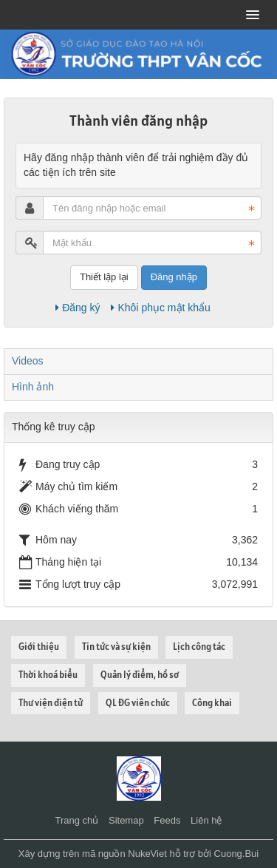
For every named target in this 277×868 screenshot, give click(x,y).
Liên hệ (206, 820)
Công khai (212, 703)
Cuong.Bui (237, 854)
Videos (28, 361)
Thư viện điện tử (51, 703)
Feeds (167, 820)
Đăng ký (78, 308)
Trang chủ (77, 820)
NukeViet (147, 854)
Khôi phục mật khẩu (160, 308)
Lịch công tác (199, 647)
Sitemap (126, 820)
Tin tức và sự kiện (116, 647)
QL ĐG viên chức (138, 703)
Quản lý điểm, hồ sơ (140, 675)
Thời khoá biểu (48, 675)
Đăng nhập (174, 277)
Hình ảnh (33, 387)
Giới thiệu (39, 647)
